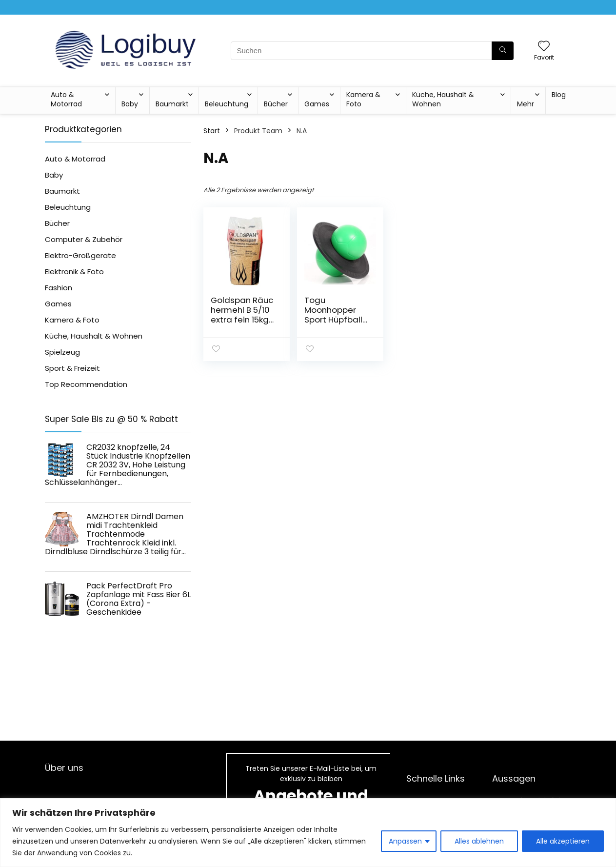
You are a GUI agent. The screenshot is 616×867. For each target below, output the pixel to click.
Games (317, 104)
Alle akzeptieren (563, 841)
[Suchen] (503, 51)
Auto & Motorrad (66, 99)
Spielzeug (62, 352)
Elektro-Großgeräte (80, 255)
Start (212, 131)
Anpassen (405, 841)
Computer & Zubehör (84, 239)
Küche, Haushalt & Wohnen (443, 99)
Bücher (276, 104)
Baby (130, 104)
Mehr (526, 104)
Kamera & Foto (363, 99)
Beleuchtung (227, 104)
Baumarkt (172, 104)
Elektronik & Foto (74, 272)
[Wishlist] (544, 47)
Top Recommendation (86, 384)
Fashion (59, 288)
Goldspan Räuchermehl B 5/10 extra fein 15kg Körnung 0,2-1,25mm (242, 320)
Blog (559, 95)
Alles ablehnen (479, 841)
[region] (308, 833)
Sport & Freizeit (72, 368)
